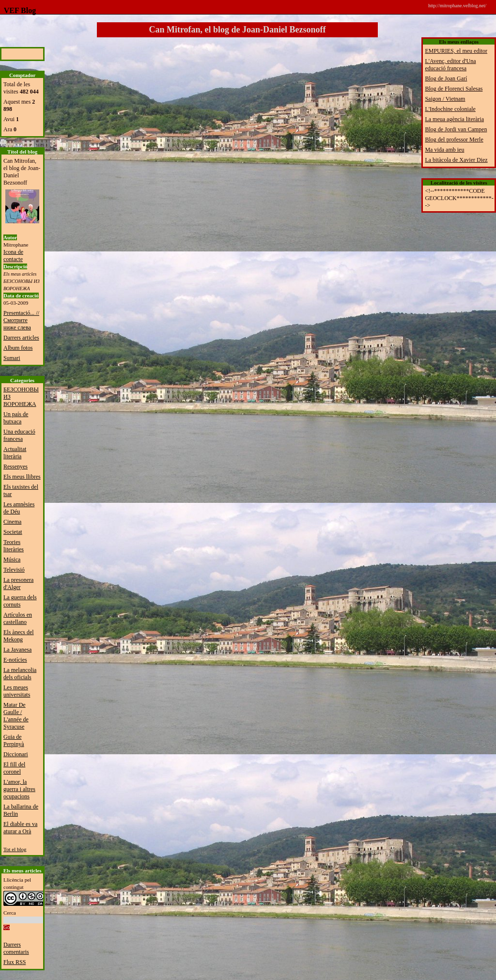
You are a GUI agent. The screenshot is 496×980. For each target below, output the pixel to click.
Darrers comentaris (16, 948)
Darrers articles (21, 338)
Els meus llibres (22, 477)
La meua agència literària (454, 119)
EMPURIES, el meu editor (456, 51)
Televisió (14, 570)
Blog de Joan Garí (446, 78)
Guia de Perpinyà (14, 740)
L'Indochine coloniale (450, 109)
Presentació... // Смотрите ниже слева (21, 320)
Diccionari (16, 754)
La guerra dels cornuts (20, 601)
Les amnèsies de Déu (19, 508)
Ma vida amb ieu (444, 150)
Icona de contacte (13, 256)
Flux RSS (15, 962)
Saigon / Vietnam (445, 99)
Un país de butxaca (16, 418)
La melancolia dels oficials (20, 674)
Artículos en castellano (18, 618)
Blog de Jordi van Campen (456, 129)
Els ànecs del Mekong (19, 636)
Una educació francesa (19, 435)
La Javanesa (17, 650)
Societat (13, 532)
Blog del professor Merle (454, 140)
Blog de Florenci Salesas (454, 89)
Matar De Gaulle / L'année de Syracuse (16, 716)
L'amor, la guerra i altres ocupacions (19, 789)
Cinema (12, 522)
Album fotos (18, 348)
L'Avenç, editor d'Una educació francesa (450, 65)
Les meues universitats (17, 691)
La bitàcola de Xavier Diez (456, 160)
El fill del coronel (14, 768)
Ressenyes (15, 467)
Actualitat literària (15, 453)
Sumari (12, 358)
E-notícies (15, 660)
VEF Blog (18, 10)
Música (12, 560)
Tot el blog (15, 849)
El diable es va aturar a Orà (20, 828)
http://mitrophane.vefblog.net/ (457, 6)
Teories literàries (14, 546)
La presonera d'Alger (18, 583)
